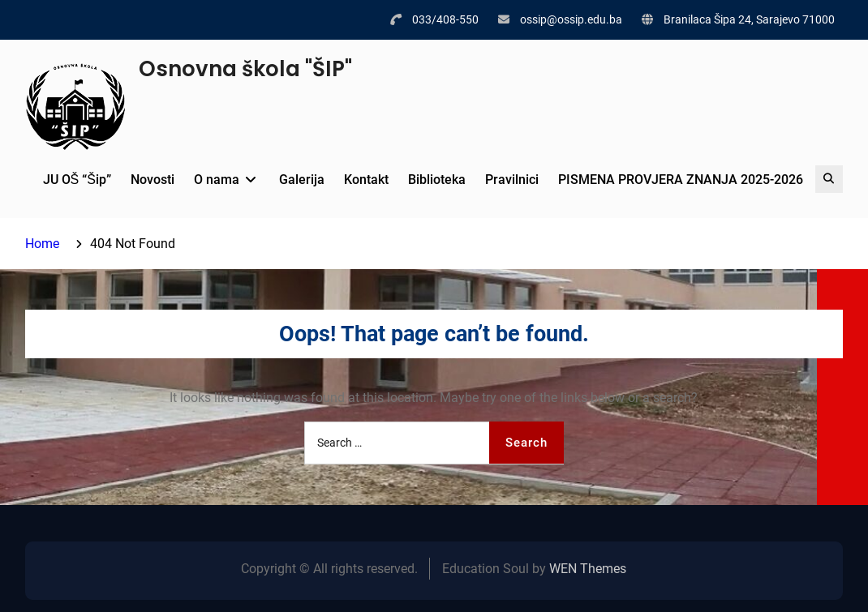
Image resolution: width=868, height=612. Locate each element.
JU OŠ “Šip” (77, 180)
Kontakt (366, 180)
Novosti (153, 180)
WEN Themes (588, 569)
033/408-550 (445, 19)
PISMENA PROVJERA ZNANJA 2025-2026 (681, 180)
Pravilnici (512, 180)
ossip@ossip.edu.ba (571, 19)
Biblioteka (437, 180)
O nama (217, 180)
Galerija (302, 180)
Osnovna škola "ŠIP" (245, 69)
